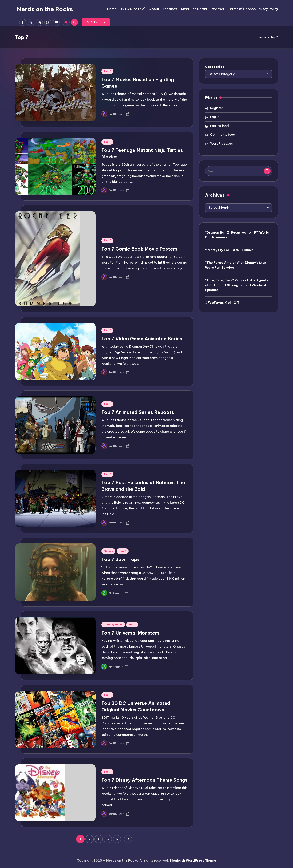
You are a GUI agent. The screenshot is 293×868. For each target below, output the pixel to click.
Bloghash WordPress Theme (193, 860)
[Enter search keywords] (239, 171)
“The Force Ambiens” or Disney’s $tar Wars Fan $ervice (236, 265)
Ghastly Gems (113, 625)
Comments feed (223, 135)
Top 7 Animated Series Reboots (138, 412)
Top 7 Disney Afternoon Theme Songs (144, 780)
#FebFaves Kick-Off (222, 303)
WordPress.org (222, 143)
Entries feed (219, 126)
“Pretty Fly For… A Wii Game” (229, 250)
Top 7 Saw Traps (120, 559)
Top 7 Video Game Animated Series (142, 339)
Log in (215, 117)
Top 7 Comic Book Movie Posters (139, 249)
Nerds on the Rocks (45, 9)
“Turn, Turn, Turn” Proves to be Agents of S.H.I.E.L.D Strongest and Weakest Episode (237, 285)
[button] (96, 22)
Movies (108, 551)
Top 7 (107, 71)
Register (217, 108)
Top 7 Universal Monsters (130, 633)
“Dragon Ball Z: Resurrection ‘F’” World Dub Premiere (237, 235)
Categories (215, 67)
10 (117, 839)
